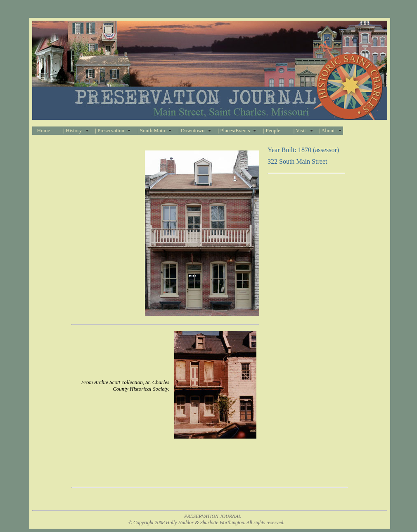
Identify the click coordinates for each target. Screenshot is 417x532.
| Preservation (110, 130)
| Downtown (192, 130)
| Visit (300, 130)
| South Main (151, 130)
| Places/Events (234, 130)
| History (72, 130)
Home (44, 130)
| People (272, 130)
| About (327, 130)
